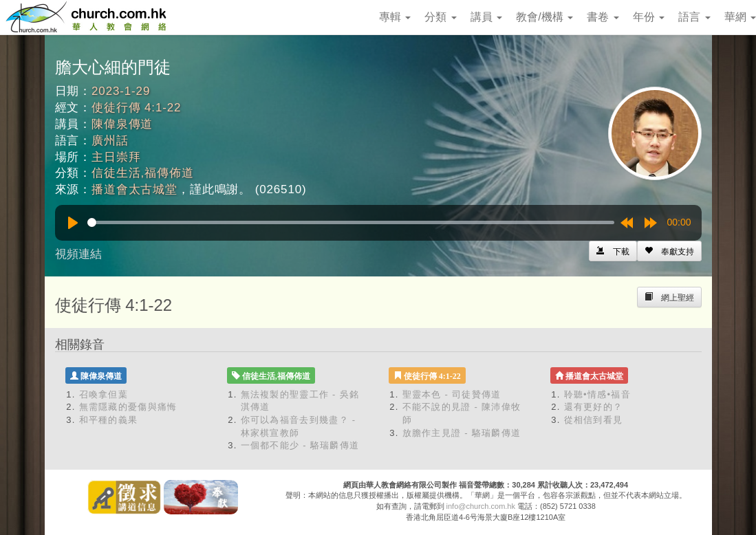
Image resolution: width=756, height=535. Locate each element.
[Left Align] (669, 251)
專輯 (395, 17)
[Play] (73, 223)
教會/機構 (544, 17)
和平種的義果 (109, 420)
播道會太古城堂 (134, 189)
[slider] (351, 222)
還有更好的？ (594, 407)
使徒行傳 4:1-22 (136, 108)
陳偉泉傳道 (122, 124)
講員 (486, 17)
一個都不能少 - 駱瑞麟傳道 (300, 445)
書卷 (603, 17)
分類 (440, 17)
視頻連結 (78, 254)
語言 (694, 17)
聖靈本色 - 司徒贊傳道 (452, 394)
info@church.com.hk (481, 506)
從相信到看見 (594, 420)
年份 (649, 17)
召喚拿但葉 (104, 394)
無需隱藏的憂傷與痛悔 (128, 407)
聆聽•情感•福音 (598, 394)
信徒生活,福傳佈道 (142, 173)
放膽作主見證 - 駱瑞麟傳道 (462, 433)
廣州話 (110, 141)
